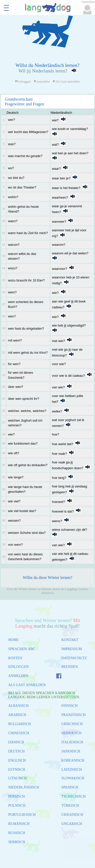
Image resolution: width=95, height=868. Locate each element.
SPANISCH (70, 787)
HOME (14, 640)
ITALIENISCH (72, 742)
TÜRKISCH (70, 806)
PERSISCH (17, 796)
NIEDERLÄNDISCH (24, 787)
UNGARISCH (72, 824)
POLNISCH (17, 806)
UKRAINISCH (72, 815)
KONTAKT (70, 640)
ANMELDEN (18, 676)
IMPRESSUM (72, 649)
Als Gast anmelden (66, 82)
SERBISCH (17, 842)
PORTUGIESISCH (22, 815)
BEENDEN (70, 667)
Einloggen (23, 82)
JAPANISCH (71, 751)
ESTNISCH (17, 770)
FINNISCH (70, 706)
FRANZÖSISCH (73, 715)
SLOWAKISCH (73, 778)
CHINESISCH (19, 733)
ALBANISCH (18, 706)
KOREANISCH (73, 760)
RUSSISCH (17, 833)
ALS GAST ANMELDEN (27, 685)
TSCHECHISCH (73, 796)
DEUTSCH (17, 751)
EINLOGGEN (19, 667)
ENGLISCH (17, 760)
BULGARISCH (20, 724)
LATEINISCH (72, 770)
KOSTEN (15, 658)
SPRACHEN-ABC (22, 649)
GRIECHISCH (72, 724)
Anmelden (42, 82)
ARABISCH (17, 715)
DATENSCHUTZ (74, 658)
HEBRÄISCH (71, 733)
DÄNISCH (16, 742)
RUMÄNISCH (19, 824)
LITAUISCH (18, 778)
